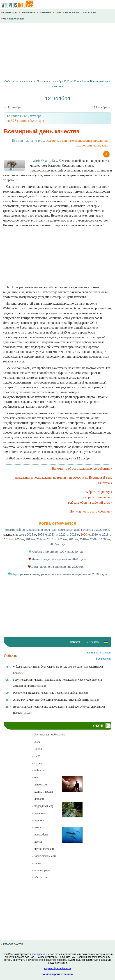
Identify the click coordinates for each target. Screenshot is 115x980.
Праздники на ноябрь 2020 (53, 81)
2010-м (84, 539)
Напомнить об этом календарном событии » (82, 469)
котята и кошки (42, 792)
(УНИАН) (19, 673)
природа (38, 820)
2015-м (30, 539)
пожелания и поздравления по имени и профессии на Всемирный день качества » (64, 480)
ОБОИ (57, 13)
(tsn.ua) (41, 686)
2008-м (106, 539)
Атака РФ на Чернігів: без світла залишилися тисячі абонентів (51, 700)
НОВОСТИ (90, 13)
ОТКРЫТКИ (44, 13)
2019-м (96, 535)
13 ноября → (102, 107)
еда (35, 777)
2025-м (31, 535)
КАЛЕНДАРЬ (9, 13)
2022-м (64, 535)
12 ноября (80, 81)
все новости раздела (99, 652)
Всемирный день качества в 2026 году (31, 530)
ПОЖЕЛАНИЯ (27, 13)
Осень (37, 763)
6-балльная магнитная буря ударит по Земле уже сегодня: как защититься (58, 667)
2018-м (107, 535)
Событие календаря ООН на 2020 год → (57, 552)
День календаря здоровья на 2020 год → (57, 559)
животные (39, 784)
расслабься (40, 835)
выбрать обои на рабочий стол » (90, 503)
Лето (36, 756)
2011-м (73, 539)
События (10, 81)
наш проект (38, 954)
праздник (39, 813)
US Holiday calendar (13, 19)
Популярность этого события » (91, 511)
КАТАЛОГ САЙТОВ (12, 944)
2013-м (52, 539)
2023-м (53, 535)
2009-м (95, 539)
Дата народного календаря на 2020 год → (58, 567)
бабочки (38, 770)
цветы (37, 842)
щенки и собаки (43, 849)
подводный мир (43, 806)
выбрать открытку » (98, 492)
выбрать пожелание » (97, 497)
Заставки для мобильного (49, 734)
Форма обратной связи (57, 968)
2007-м (54, 544)
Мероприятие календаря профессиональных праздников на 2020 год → (58, 574)
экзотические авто (44, 856)
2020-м (85, 535)
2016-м (19, 539)
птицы (37, 827)
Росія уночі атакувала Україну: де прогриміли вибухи (46, 693)
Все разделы (103, 659)
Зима (36, 742)
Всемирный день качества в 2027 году (83, 530)
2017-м (9, 539)
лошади (38, 799)
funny (37, 863)
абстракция (40, 877)
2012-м (63, 539)
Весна (37, 749)
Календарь (26, 81)
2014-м (41, 539)
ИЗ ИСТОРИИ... (72, 13)
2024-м (42, 535)
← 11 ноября (13, 107)
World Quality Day (45, 161)
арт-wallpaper (41, 870)
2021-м (75, 535)
